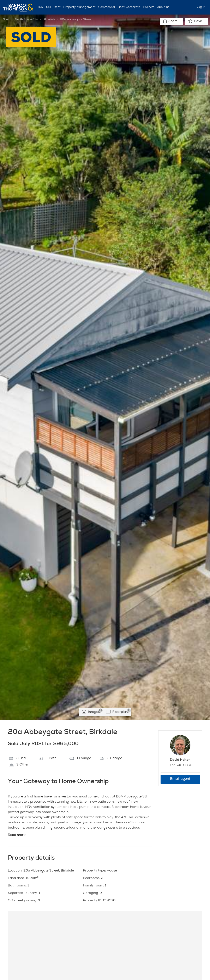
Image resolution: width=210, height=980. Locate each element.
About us (163, 7)
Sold (6, 20)
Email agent (180, 779)
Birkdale (50, 20)
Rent (57, 7)
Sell (49, 7)
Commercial (107, 7)
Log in (201, 7)
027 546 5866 (180, 765)
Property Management (79, 7)
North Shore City (26, 20)
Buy (41, 7)
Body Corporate (129, 7)
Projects (149, 7)
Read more (17, 835)
